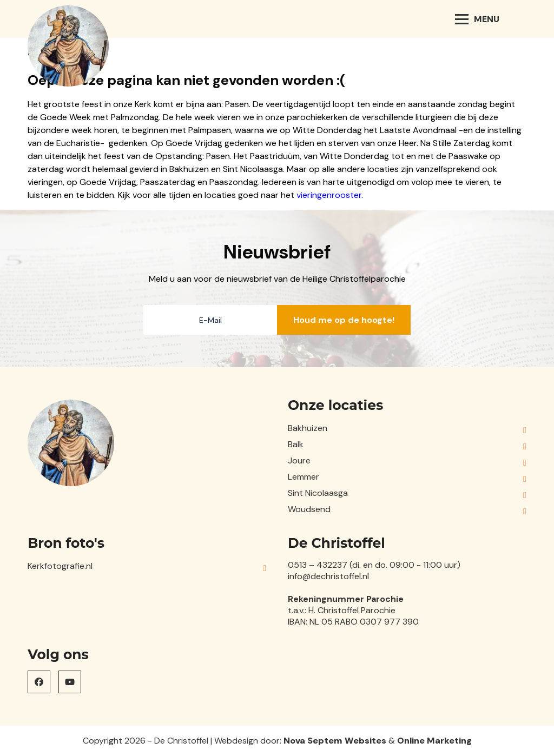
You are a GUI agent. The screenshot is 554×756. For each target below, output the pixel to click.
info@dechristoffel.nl (328, 576)
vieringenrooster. (330, 195)
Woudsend (309, 509)
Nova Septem (313, 741)
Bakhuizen (308, 428)
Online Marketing (434, 741)
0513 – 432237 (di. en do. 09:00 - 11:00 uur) (374, 565)
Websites (365, 741)
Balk (296, 444)
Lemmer (304, 477)
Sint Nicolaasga (318, 493)
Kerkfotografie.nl (60, 566)
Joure (299, 460)
